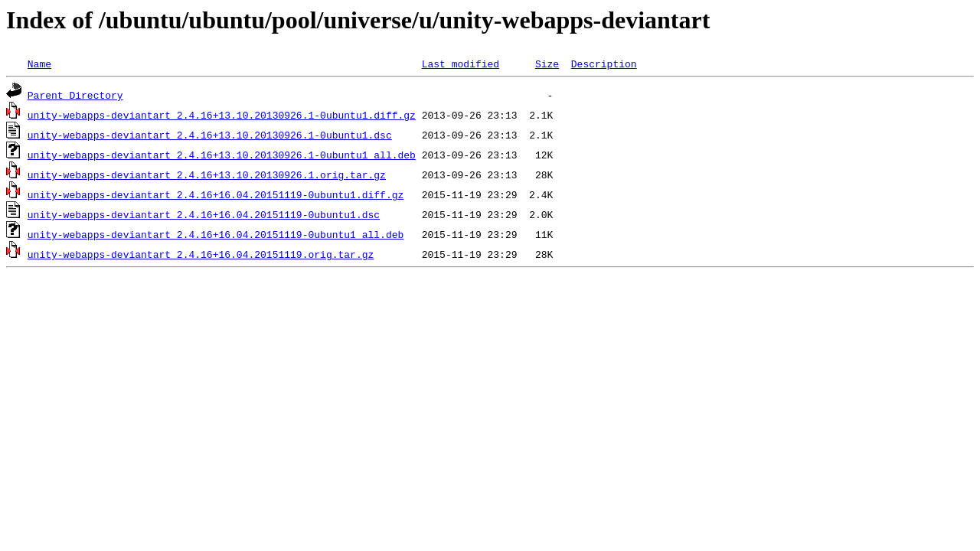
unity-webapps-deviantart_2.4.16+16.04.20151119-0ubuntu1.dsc (204, 214)
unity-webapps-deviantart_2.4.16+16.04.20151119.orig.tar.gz (201, 254)
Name (39, 64)
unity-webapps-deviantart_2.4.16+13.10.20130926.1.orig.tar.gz (207, 174)
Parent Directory (75, 95)
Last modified (461, 64)
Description (604, 64)
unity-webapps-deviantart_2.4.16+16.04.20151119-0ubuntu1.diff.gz (216, 194)
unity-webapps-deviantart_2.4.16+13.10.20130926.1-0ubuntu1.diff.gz (222, 115)
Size (547, 64)
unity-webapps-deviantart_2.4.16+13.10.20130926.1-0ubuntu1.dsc (210, 135)
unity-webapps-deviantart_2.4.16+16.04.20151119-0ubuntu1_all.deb (216, 234)
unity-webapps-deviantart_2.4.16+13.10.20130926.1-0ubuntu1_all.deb (222, 155)
